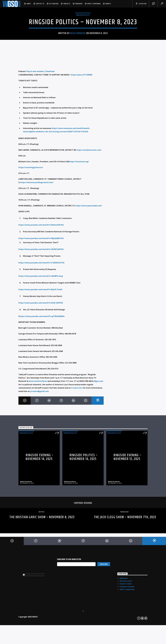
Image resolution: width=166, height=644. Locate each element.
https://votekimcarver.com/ (89, 243)
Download (50, 164)
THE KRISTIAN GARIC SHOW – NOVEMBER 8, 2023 (42, 610)
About (29, 4)
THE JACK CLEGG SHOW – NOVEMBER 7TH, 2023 (125, 610)
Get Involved (54, 4)
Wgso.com (98, 474)
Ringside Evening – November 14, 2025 (40, 550)
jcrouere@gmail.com (40, 484)
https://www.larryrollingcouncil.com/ (37, 275)
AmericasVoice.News (38, 474)
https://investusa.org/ (79, 255)
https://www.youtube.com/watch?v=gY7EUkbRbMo (42, 409)
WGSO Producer (78, 75)
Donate (108, 4)
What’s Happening (94, 4)
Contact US (40, 4)
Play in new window (35, 164)
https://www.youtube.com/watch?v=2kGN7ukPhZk (41, 342)
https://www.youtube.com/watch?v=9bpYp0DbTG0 (41, 331)
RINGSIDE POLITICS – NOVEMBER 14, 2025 (84, 550)
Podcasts (67, 4)
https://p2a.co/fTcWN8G (82, 168)
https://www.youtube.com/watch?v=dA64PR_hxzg (41, 369)
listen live (141, 4)
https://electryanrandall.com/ (89, 299)
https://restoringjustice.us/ (31, 260)
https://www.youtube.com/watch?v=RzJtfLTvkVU (40, 382)
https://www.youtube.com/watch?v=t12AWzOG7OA (41, 356)
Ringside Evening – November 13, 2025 (127, 550)
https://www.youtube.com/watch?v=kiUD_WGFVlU (41, 396)
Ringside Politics (83, 57)
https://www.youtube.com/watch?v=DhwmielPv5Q (41, 318)
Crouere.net (77, 481)
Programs (79, 4)
